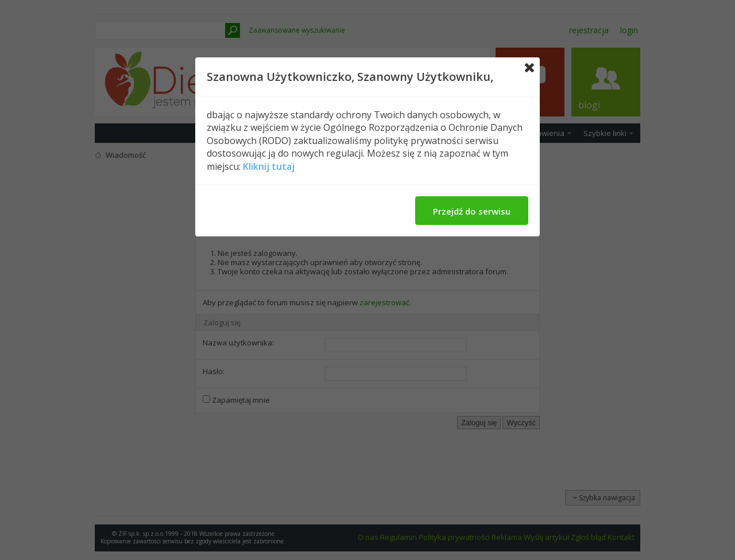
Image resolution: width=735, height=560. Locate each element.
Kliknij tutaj (269, 166)
